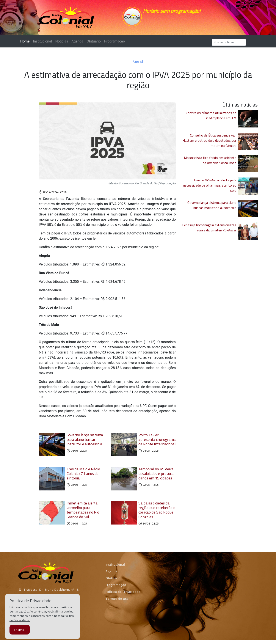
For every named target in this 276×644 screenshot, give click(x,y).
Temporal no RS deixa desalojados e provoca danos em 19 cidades (156, 477)
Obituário (94, 43)
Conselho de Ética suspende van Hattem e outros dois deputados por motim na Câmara (209, 143)
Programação (114, 43)
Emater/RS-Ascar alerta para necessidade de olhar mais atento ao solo (210, 187)
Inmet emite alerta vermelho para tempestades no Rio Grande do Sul (83, 514)
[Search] (229, 45)
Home (26, 43)
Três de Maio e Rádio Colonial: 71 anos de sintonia (83, 477)
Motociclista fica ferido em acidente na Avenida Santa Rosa (210, 162)
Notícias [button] (62, 43)
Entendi (20, 630)
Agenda (77, 43)
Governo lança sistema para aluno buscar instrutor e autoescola (85, 442)
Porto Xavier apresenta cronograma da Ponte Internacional (157, 442)
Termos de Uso (117, 603)
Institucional (42, 43)
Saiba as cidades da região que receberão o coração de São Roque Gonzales (157, 514)
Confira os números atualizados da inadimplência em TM (211, 118)
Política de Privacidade (123, 596)
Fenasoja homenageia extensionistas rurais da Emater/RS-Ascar (209, 230)
